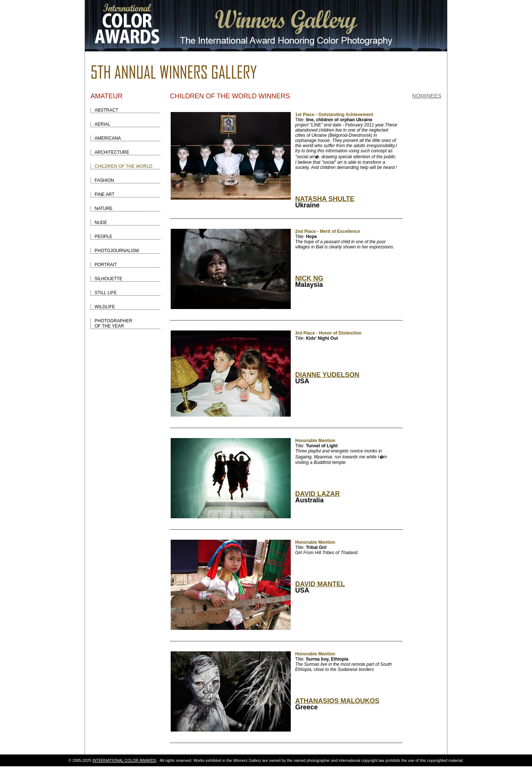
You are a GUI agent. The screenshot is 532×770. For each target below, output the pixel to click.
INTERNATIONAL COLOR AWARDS (124, 760)
